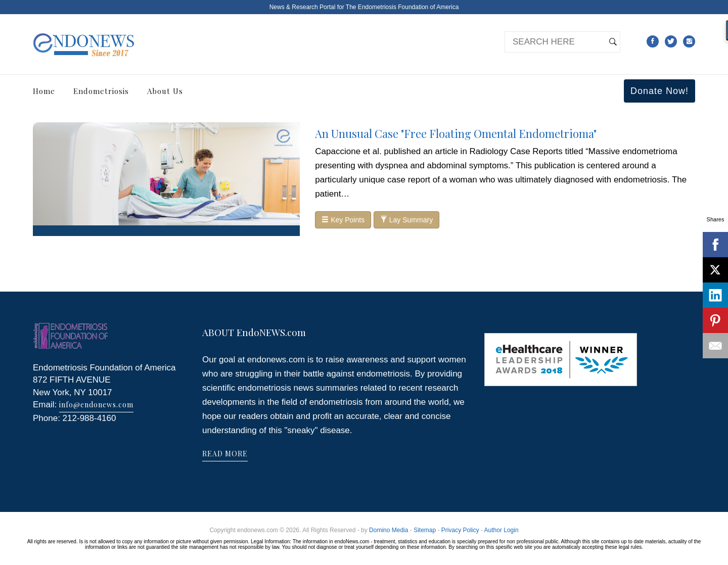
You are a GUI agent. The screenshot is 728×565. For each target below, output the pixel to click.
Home (44, 91)
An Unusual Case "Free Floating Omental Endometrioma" (456, 133)
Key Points (343, 220)
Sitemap (425, 530)
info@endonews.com (96, 405)
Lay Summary (406, 220)
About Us (165, 91)
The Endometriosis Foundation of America (402, 7)
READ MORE (225, 454)
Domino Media (389, 530)
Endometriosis (101, 91)
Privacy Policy (460, 530)
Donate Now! (659, 91)
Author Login (502, 530)
